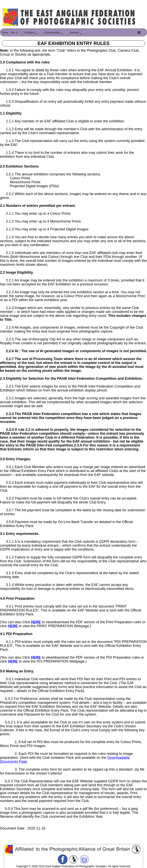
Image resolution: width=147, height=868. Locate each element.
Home (5, 33)
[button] (15, 34)
